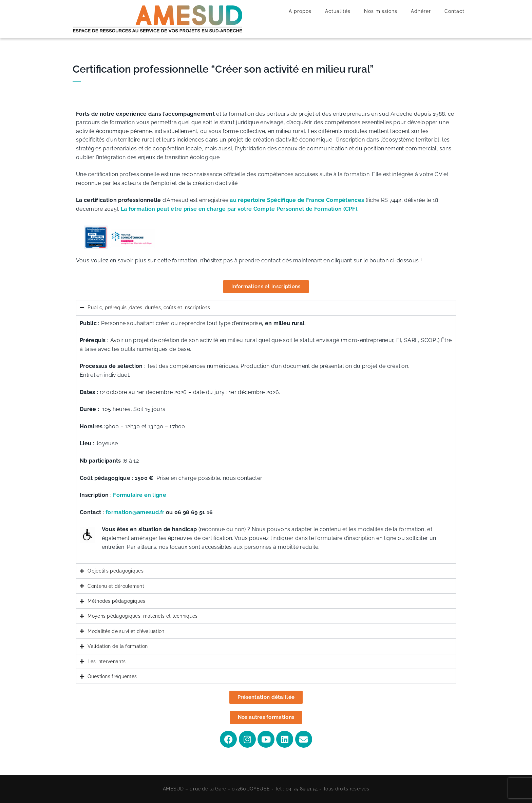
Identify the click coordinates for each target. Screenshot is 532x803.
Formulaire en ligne (139, 495)
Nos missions (381, 11)
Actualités (338, 11)
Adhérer (421, 11)
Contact (454, 11)
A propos (300, 11)
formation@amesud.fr (135, 512)
